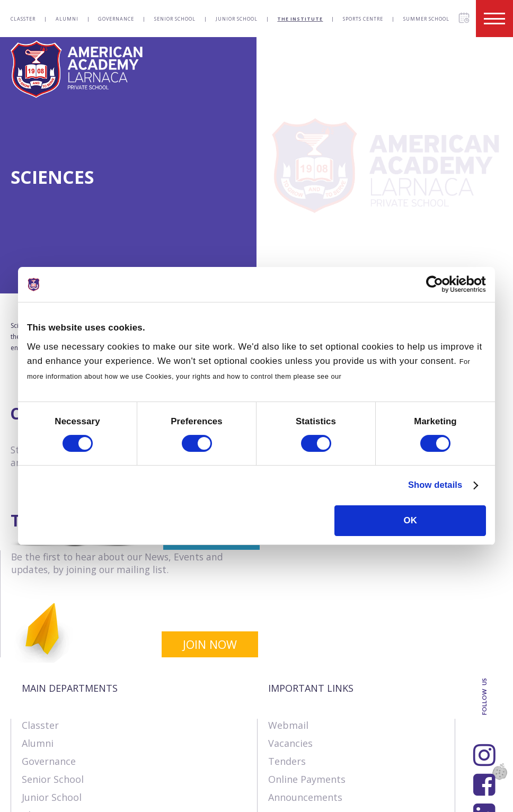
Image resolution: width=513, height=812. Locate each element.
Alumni (67, 19)
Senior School (175, 19)
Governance (116, 19)
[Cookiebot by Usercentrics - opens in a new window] (440, 284)
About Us (31, 799)
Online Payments (307, 672)
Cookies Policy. (370, 376)
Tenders (287, 654)
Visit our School (304, 726)
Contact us (92, 799)
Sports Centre (363, 19)
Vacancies (290, 636)
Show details (435, 485)
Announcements (305, 690)
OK (410, 520)
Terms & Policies (169, 799)
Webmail (288, 618)
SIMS (279, 708)
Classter (23, 19)
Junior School (237, 19)
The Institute (300, 19)
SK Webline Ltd (134, 776)
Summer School (426, 19)
